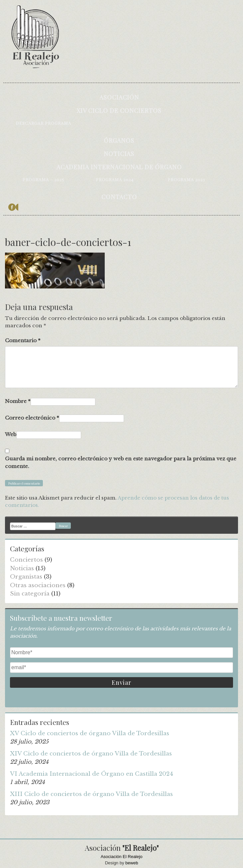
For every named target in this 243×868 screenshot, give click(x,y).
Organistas (26, 577)
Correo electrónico (32, 418)
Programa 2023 (186, 179)
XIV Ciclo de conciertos (119, 111)
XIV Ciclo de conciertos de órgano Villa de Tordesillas (91, 754)
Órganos (119, 140)
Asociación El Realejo (122, 857)
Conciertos (26, 560)
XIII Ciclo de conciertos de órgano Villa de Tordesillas (91, 794)
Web (11, 434)
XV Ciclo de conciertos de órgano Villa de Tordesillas (90, 733)
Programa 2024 (115, 179)
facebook (13, 207)
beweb (132, 863)
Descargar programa (43, 123)
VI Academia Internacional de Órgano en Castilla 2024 (92, 774)
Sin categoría (30, 594)
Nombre (18, 401)
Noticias (119, 154)
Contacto (119, 197)
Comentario (23, 340)
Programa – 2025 (43, 179)
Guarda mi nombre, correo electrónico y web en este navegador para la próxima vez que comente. (121, 462)
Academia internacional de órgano (119, 167)
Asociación (119, 97)
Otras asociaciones (38, 585)
